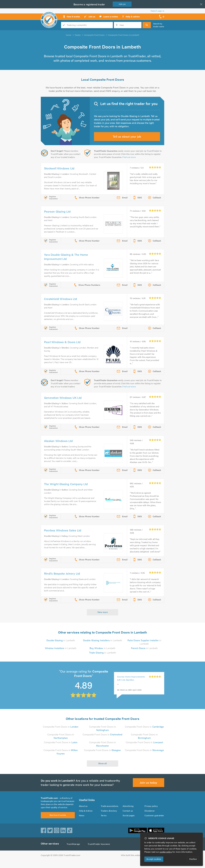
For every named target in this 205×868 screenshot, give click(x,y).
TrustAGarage (74, 852)
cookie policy (166, 852)
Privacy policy (151, 813)
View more (103, 617)
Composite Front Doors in (61, 732)
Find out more (130, 162)
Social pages (129, 822)
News (82, 822)
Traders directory (109, 817)
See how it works (58, 823)
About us (83, 813)
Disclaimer (150, 817)
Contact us (128, 817)
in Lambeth (61, 645)
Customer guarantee (154, 822)
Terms (104, 822)
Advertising (128, 813)
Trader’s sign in (157, 11)
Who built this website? (132, 863)
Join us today (149, 787)
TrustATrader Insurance (100, 852)
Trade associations (110, 813)
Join (123, 4)
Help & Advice (86, 817)
